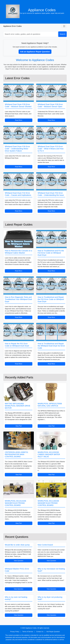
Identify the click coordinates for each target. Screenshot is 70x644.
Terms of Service (28, 632)
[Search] (30, 34)
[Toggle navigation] (64, 26)
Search (62, 34)
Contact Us (40, 632)
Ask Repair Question (53, 632)
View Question (19, 561)
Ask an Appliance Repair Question (35, 52)
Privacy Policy (15, 632)
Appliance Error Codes (12, 26)
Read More (19, 120)
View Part (19, 426)
